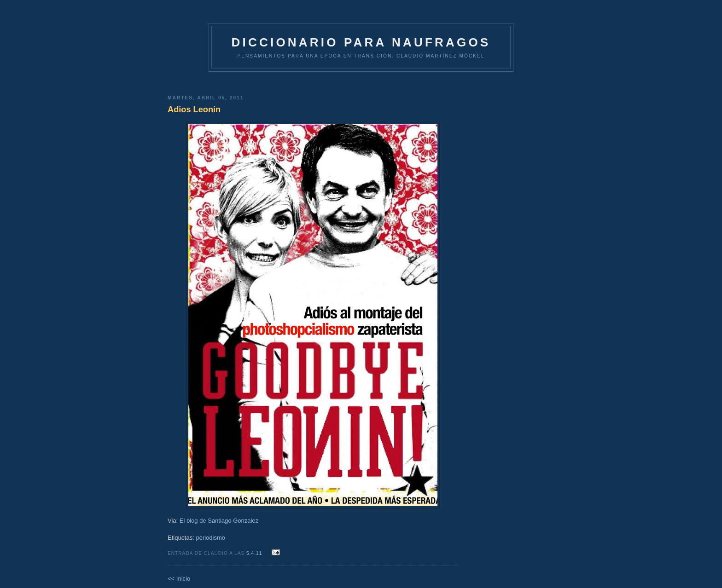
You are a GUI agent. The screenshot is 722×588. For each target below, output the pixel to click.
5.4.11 (255, 553)
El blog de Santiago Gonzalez (219, 521)
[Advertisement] (313, 80)
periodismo (210, 538)
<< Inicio (179, 579)
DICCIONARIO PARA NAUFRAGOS (361, 42)
